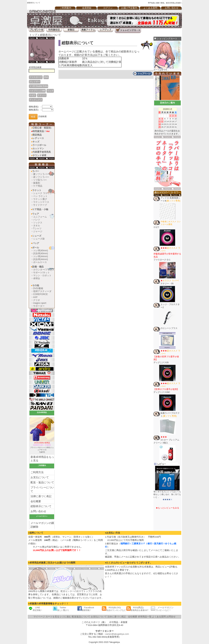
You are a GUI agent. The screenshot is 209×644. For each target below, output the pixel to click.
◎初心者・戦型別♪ (42, 128)
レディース (38, 138)
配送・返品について (42, 482)
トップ (33, 35)
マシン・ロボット (42, 275)
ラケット (37, 190)
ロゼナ (33, 95)
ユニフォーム (40, 217)
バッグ (36, 243)
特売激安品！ (41, 131)
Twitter (61, 609)
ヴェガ (50, 91)
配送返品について (81, 617)
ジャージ (38, 231)
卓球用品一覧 (145, 617)
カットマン (38, 148)
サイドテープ (40, 205)
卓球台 (37, 278)
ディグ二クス (36, 100)
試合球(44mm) (40, 259)
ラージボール (39, 145)
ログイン (108, 8)
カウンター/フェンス (44, 270)
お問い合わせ (172, 8)
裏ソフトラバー (41, 174)
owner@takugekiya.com (117, 634)
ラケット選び (40, 199)
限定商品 (37, 135)
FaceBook (86, 609)
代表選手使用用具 (42, 152)
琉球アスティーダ (42, 291)
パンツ (37, 220)
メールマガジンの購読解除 (42, 525)
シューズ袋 (39, 239)
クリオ (37, 300)
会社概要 (36, 501)
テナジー (42, 95)
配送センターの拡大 (71, 591)
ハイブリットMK (37, 91)
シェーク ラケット (43, 193)
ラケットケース (41, 202)
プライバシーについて (42, 489)
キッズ (36, 142)
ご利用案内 (65, 8)
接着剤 (37, 183)
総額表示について (50, 35)
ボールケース (40, 262)
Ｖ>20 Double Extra (39, 86)
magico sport (40, 303)
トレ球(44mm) (40, 256)
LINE (35, 609)
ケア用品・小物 (40, 209)
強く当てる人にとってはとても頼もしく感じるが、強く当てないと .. (167, 494)
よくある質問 (150, 8)
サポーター (39, 306)
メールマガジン (162, 609)
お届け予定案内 (129, 8)
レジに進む (65, 617)
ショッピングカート (166, 39)
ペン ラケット (40, 196)
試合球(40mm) (40, 253)
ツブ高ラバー (40, 180)
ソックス (38, 223)
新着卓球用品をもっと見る (42, 459)
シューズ (37, 236)
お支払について (40, 477)
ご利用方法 (37, 472)
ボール (36, 248)
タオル (37, 225)
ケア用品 (38, 186)
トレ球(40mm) (40, 250)
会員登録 (87, 8)
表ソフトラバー (41, 177)
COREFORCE (40, 294)
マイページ (39, 617)
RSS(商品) (137, 609)
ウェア (36, 214)
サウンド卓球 (39, 155)
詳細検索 (42, 117)
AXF (35, 297)
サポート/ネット (41, 272)
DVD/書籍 (38, 288)
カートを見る (52, 617)
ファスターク (36, 77)
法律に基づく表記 (41, 496)
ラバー (36, 171)
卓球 (111, 622)
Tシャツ (37, 228)
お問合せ (171, 617)
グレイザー (35, 82)
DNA (46, 77)
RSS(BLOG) (114, 609)
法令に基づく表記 (117, 617)
